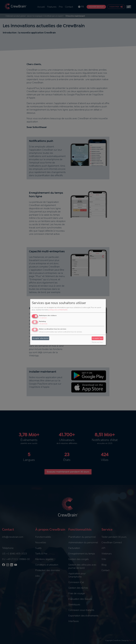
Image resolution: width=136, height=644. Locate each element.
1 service (43, 318)
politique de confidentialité (58, 310)
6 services (43, 324)
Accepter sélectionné (41, 338)
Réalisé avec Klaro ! (98, 342)
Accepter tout (97, 338)
